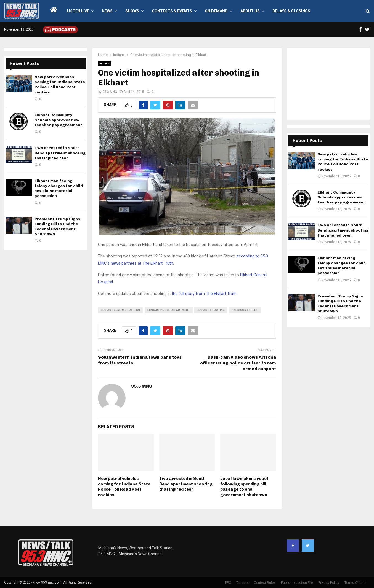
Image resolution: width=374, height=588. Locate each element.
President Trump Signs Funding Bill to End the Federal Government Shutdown (57, 227)
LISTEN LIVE (78, 11)
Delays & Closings (291, 11)
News (107, 11)
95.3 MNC (110, 92)
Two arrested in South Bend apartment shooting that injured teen (186, 484)
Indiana (104, 63)
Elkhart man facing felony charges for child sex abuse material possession (59, 189)
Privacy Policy (329, 583)
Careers (243, 583)
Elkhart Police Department (169, 310)
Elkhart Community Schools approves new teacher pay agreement (58, 120)
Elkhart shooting (211, 310)
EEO (228, 583)
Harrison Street (245, 310)
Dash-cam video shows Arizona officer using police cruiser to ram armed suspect (238, 363)
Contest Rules (265, 583)
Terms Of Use (355, 583)
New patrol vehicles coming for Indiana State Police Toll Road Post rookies (124, 487)
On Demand (216, 11)
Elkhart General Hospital (121, 310)
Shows (132, 11)
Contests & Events (172, 11)
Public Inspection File (297, 583)
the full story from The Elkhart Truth (204, 294)
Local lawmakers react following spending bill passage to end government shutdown (244, 487)
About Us (250, 11)
